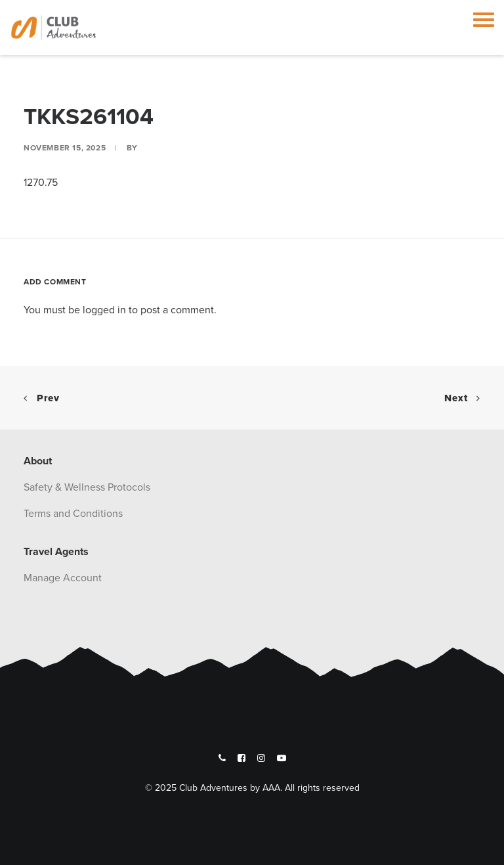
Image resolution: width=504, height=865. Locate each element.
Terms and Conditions (73, 513)
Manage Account (63, 577)
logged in (104, 309)
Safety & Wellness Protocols (87, 487)
